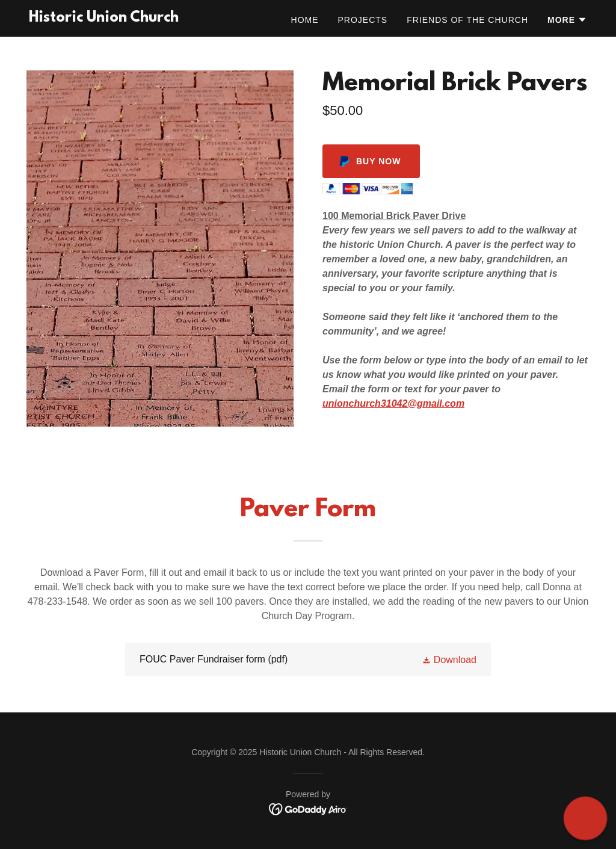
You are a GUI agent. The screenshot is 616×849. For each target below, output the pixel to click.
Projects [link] (363, 20)
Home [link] (305, 20)
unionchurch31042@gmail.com (393, 403)
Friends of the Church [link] (467, 20)
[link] (104, 18)
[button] (567, 20)
